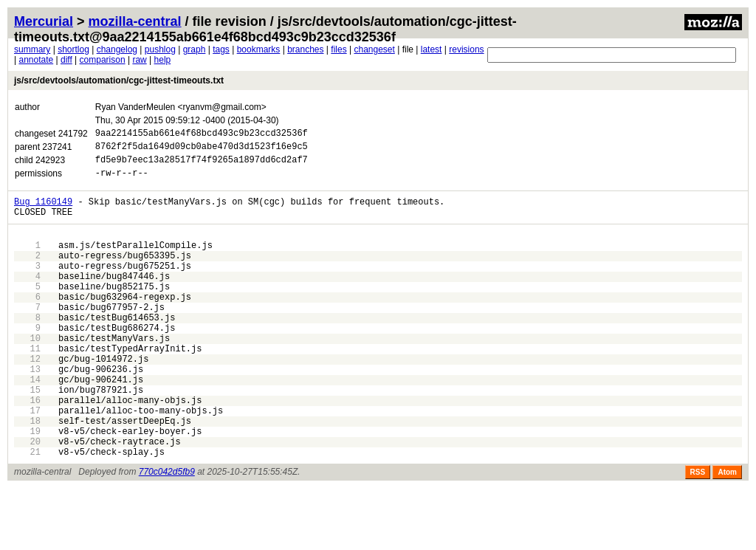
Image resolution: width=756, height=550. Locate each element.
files (339, 49)
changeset (374, 49)
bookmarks (259, 49)
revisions (466, 49)
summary (32, 49)
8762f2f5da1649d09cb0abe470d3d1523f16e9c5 (202, 150)
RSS (698, 534)
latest (432, 49)
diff (66, 60)
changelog (117, 49)
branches (305, 49)
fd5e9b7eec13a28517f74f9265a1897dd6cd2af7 (202, 166)
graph (195, 49)
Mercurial (44, 21)
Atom (727, 534)
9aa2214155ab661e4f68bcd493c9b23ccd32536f (202, 135)
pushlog (160, 49)
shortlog (73, 49)
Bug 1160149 (43, 212)
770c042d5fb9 (167, 534)
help (163, 60)
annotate (36, 60)
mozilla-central (135, 21)
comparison (103, 60)
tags (221, 49)
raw (139, 60)
